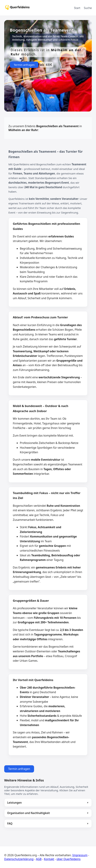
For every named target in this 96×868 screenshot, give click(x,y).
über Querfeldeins (69, 859)
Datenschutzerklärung (19, 859)
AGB (39, 859)
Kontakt (49, 859)
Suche (88, 8)
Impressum (80, 855)
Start (77, 8)
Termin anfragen (24, 65)
